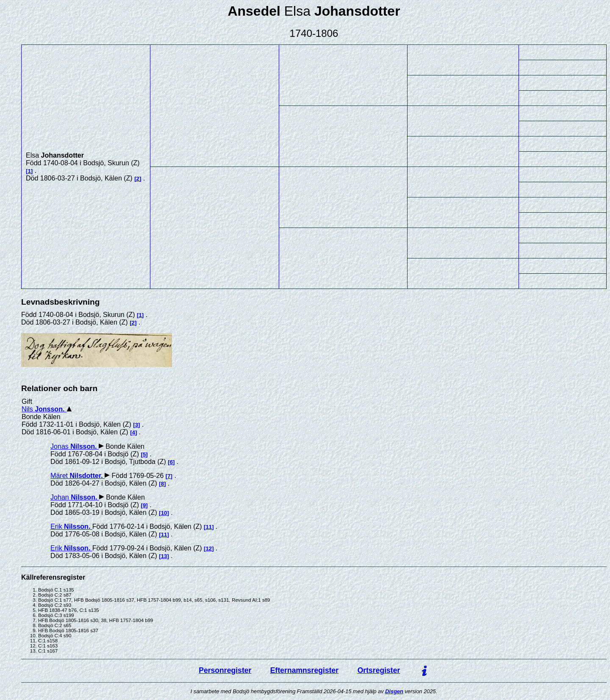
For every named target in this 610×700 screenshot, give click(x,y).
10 (164, 513)
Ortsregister (379, 670)
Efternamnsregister (304, 670)
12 (209, 549)
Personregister (225, 670)
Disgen (394, 691)
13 (164, 556)
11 (209, 527)
